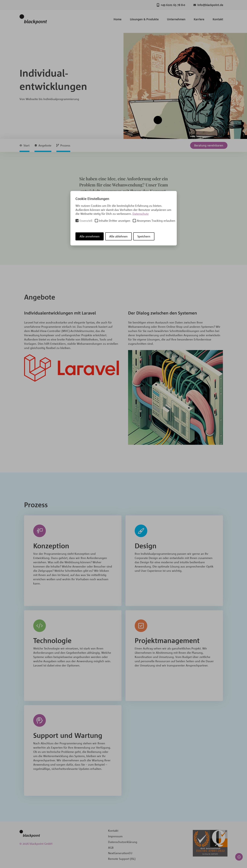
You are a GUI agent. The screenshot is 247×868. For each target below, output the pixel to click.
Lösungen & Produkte (144, 19)
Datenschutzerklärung (123, 842)
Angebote (43, 145)
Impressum (115, 836)
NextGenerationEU (120, 853)
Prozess (63, 145)
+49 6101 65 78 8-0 (171, 5)
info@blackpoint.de (208, 5)
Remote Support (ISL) (122, 859)
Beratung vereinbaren (209, 145)
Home (118, 19)
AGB (111, 847)
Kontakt (218, 19)
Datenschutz (141, 214)
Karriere (199, 19)
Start (24, 145)
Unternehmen (176, 19)
